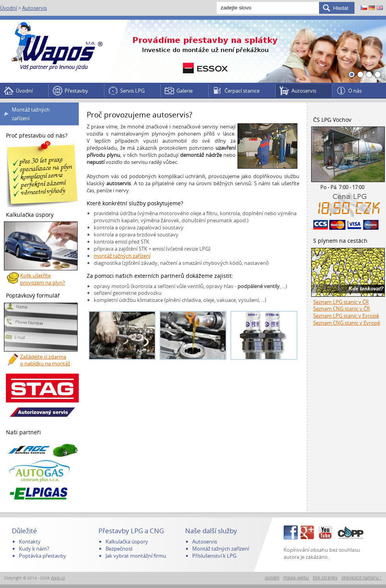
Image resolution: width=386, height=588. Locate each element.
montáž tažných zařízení (122, 256)
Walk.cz (58, 578)
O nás (355, 91)
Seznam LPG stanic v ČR (341, 302)
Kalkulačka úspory (127, 541)
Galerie (185, 91)
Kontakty (30, 541)
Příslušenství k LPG (214, 556)
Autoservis (34, 8)
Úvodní (8, 8)
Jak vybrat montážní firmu (136, 556)
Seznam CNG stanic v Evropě (347, 323)
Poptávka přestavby (43, 556)
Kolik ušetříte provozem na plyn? (43, 279)
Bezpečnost (119, 549)
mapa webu (296, 578)
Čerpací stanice (242, 91)
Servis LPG (132, 91)
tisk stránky (325, 578)
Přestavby (76, 91)
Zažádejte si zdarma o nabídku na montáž (45, 360)
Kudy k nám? (34, 549)
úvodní (272, 578)
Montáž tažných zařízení (31, 114)
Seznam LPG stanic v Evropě (346, 316)
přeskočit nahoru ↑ (362, 578)
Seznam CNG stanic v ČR (341, 309)
